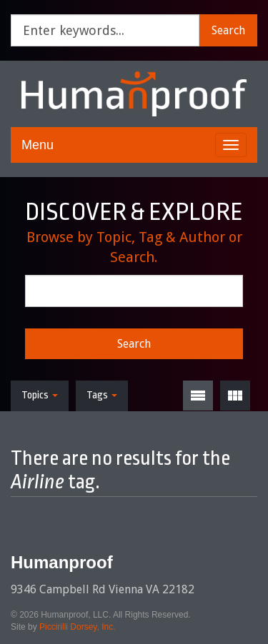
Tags (102, 395)
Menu (38, 145)
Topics (40, 395)
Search (228, 30)
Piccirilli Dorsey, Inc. (77, 627)
